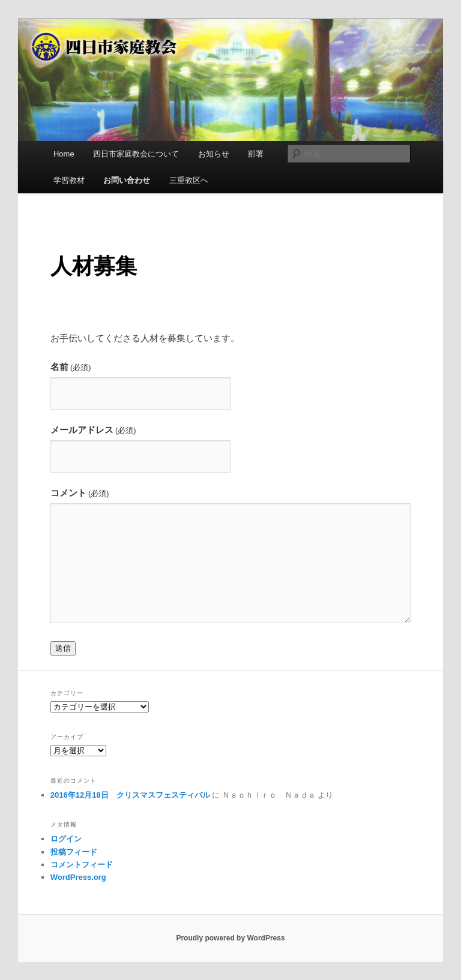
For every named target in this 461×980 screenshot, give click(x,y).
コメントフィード (82, 865)
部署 (256, 154)
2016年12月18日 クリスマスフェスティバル (130, 795)
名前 (71, 367)
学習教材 (69, 180)
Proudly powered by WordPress (230, 938)
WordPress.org (78, 877)
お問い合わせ (127, 180)
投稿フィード (74, 852)
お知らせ (214, 154)
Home (64, 154)
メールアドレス (93, 430)
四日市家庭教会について (136, 154)
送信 (63, 648)
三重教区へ (189, 180)
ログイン (66, 839)
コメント (80, 493)
